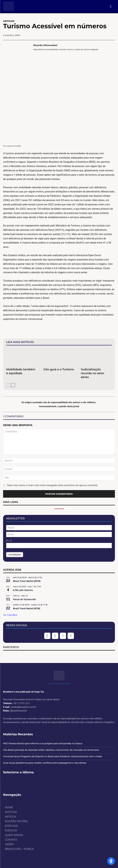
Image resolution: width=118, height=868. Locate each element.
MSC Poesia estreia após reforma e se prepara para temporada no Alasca (43, 743)
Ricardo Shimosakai (45, 45)
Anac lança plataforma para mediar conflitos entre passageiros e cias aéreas (45, 763)
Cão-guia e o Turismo (59, 369)
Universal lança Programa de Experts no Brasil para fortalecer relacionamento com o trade (53, 756)
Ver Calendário (10, 615)
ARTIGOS (9, 21)
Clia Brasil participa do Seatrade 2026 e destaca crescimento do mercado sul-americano (51, 750)
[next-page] (13, 385)
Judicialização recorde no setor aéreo (92, 373)
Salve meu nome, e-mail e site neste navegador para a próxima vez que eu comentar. (53, 485)
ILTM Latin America (23, 590)
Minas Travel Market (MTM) (27, 581)
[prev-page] (8, 385)
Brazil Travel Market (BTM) (27, 608)
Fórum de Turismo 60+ (25, 599)
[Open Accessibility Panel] (111, 861)
